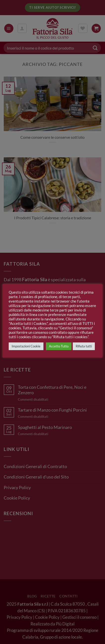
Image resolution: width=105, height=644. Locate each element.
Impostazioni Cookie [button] (26, 346)
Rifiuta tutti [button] (84, 346)
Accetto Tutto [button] (59, 346)
